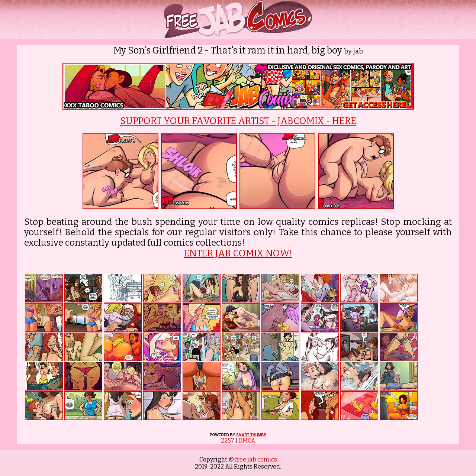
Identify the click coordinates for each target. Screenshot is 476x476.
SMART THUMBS (251, 435)
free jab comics (255, 459)
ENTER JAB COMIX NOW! (238, 253)
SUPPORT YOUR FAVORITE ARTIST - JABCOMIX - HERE (238, 121)
